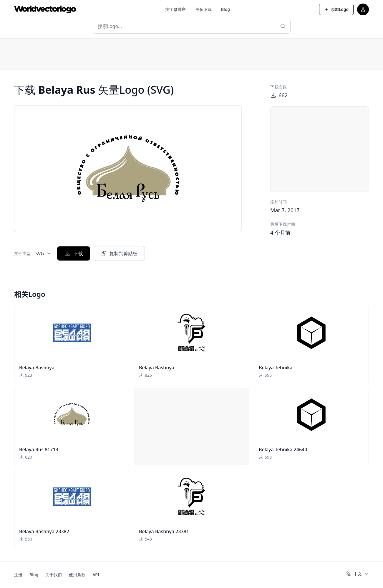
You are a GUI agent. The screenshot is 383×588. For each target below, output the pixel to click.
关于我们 (54, 575)
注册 (18, 575)
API (96, 575)
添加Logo (336, 9)
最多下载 (203, 9)
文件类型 (22, 253)
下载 (74, 253)
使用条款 (77, 575)
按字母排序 (175, 9)
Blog (226, 9)
